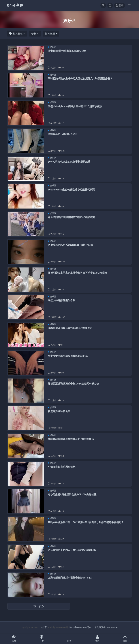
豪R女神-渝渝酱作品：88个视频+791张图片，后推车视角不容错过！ (86, 522)
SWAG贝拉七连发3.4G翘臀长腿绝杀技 (69, 162)
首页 (14, 639)
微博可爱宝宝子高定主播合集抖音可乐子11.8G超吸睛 (77, 273)
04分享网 (15, 5)
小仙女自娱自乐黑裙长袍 (62, 467)
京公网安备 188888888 (106, 627)
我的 (97, 639)
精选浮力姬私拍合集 (59, 411)
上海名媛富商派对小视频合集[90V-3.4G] (70, 578)
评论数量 (50, 34)
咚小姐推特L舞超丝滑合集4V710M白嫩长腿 (72, 494)
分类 (42, 639)
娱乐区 (52, 47)
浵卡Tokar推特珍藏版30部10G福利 (67, 51)
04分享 (43, 627)
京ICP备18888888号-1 (80, 627)
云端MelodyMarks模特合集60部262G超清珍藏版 (75, 106)
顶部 (125, 639)
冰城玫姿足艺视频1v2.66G (62, 134)
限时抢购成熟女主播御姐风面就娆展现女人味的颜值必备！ (80, 78)
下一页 (39, 606)
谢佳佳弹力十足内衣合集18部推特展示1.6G (72, 550)
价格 (34, 34)
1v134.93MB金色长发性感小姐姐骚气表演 (71, 189)
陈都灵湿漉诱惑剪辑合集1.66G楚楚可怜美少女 (74, 383)
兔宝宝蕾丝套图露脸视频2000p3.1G (68, 356)
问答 (69, 639)
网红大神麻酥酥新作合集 (62, 300)
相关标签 (16, 34)
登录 (120, 5)
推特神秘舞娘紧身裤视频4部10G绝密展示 (71, 439)
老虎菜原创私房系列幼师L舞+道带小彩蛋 (70, 245)
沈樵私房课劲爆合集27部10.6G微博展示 (70, 328)
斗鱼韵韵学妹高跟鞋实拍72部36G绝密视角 (71, 217)
